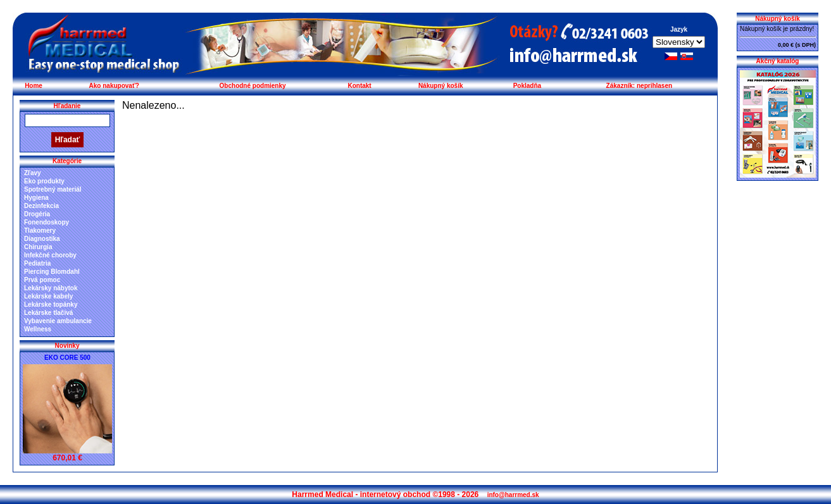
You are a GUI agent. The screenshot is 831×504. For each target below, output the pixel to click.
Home (34, 86)
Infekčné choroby (50, 255)
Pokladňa (527, 86)
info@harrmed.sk (513, 495)
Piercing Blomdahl (52, 272)
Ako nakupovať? (114, 86)
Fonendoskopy (47, 222)
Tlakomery (40, 230)
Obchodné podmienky (253, 86)
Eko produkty (44, 181)
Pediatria (37, 263)
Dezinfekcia (41, 206)
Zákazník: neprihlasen (639, 86)
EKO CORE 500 (67, 358)
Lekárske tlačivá (48, 313)
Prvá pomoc (42, 280)
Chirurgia (38, 247)
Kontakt (359, 86)
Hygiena (36, 198)
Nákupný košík (441, 86)
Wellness (38, 329)
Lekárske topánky (51, 304)
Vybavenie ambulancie (58, 321)
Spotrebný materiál (53, 189)
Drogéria (37, 214)
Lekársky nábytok (51, 288)
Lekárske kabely (48, 296)
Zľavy (33, 173)
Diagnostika (42, 239)
